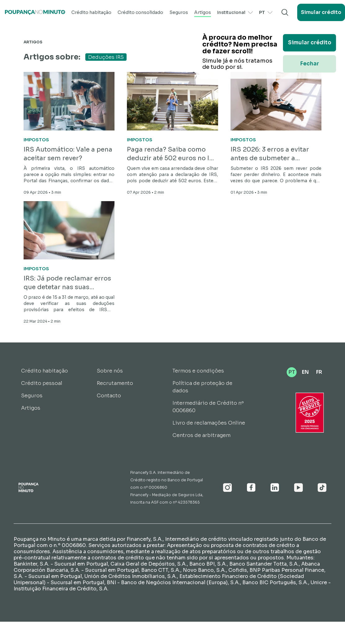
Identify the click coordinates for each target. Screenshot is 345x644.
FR (319, 372)
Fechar (309, 64)
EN (305, 372)
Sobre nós (110, 371)
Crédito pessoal (42, 383)
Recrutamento (115, 383)
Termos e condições (198, 371)
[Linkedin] (275, 487)
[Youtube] (298, 487)
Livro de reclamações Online (209, 423)
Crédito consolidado (140, 12)
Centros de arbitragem (202, 435)
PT (266, 12)
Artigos (203, 12)
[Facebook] (251, 487)
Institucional (235, 12)
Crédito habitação (91, 12)
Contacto (109, 396)
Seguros (179, 12)
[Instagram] (228, 487)
